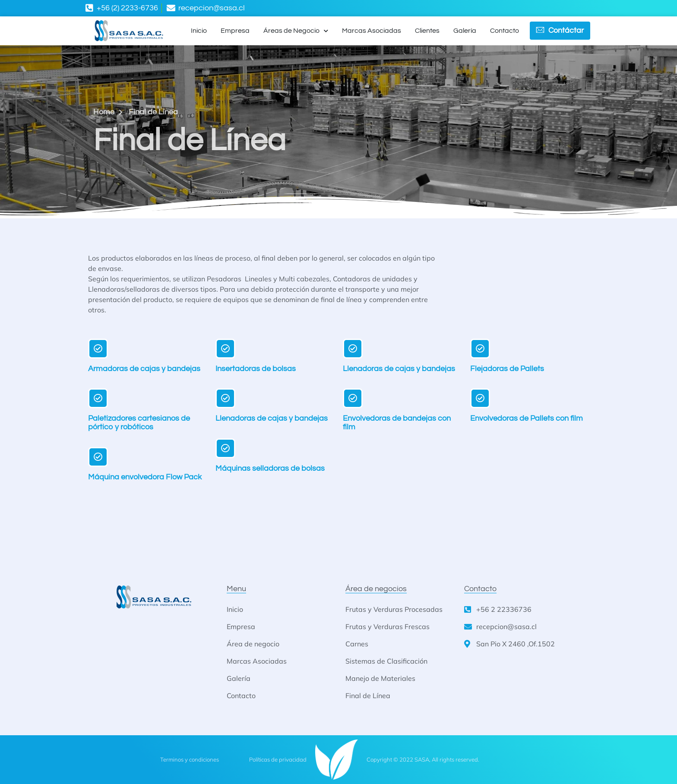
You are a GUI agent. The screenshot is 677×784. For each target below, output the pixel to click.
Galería (465, 31)
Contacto (505, 31)
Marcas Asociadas (372, 31)
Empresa (235, 31)
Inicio (199, 31)
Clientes (427, 31)
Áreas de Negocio (296, 31)
